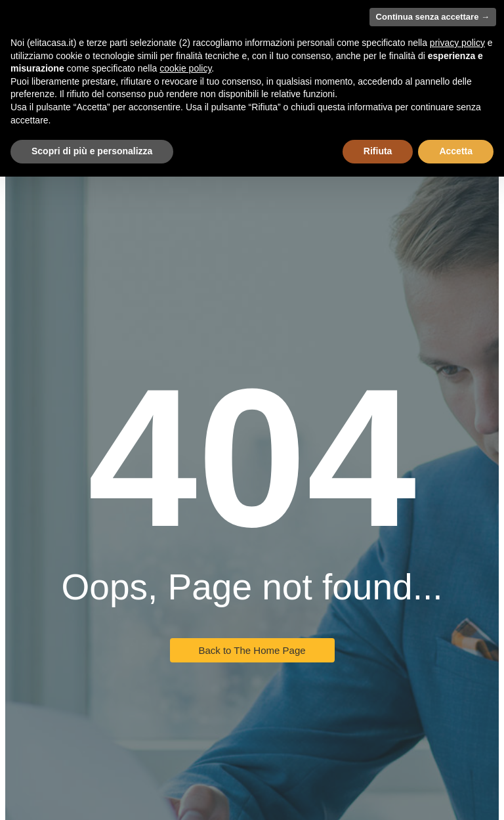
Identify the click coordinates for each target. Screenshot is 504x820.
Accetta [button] (456, 151)
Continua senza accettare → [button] (433, 17)
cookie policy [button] (185, 68)
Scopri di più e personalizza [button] (92, 151)
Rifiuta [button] (378, 151)
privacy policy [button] (457, 43)
